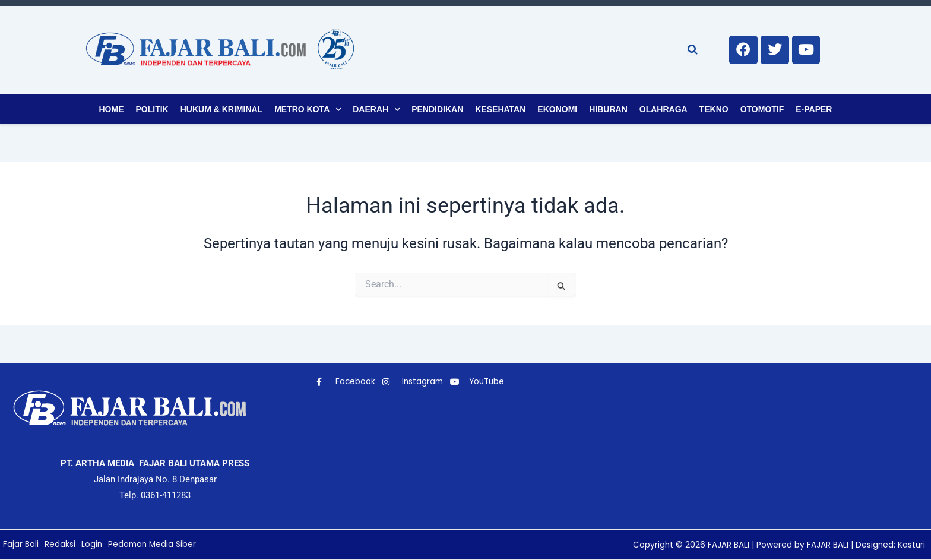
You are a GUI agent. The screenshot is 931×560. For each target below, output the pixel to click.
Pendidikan (437, 109)
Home (112, 109)
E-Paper (814, 109)
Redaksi (60, 545)
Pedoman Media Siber (154, 545)
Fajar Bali (21, 545)
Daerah (370, 109)
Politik (152, 109)
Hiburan (608, 109)
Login (92, 545)
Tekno (714, 109)
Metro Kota (302, 109)
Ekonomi (557, 109)
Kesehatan (500, 109)
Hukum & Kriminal (221, 109)
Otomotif (762, 109)
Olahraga (664, 109)
